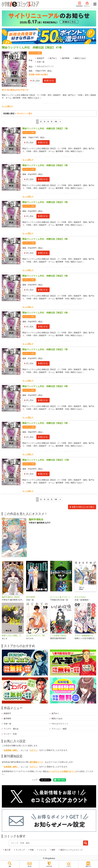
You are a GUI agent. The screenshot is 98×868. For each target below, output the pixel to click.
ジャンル (43, 850)
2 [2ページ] (41, 122)
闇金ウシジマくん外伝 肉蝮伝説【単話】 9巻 (45, 423)
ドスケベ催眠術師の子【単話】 (85, 636)
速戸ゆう (53, 58)
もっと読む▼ (7, 106)
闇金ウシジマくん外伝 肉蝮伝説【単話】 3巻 (45, 202)
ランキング (20, 850)
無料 (53, 850)
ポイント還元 (36, 53)
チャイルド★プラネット (61, 597)
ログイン (87, 4)
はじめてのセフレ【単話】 (37, 636)
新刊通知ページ (36, 762)
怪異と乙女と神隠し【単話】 (13, 636)
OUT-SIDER (31, 597)
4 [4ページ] (48, 122)
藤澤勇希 (66, 58)
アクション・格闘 (59, 729)
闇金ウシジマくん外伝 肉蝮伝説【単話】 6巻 (45, 313)
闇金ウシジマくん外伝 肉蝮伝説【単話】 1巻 (45, 128)
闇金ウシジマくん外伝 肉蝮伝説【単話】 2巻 (45, 165)
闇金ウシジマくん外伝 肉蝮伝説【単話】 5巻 (45, 276)
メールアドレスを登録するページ (63, 771)
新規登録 (79, 4)
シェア (35, 780)
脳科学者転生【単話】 (11, 597)
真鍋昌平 (41, 58)
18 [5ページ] (56, 122)
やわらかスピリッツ (45, 66)
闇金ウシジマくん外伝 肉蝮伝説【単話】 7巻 (45, 349)
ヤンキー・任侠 (10, 734)
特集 (32, 850)
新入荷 (8, 850)
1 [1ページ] (37, 122)
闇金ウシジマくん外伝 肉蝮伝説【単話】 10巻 (46, 460)
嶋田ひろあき (80, 58)
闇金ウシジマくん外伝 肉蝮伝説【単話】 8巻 (45, 386)
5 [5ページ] (52, 122)
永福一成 (41, 62)
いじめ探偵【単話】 (59, 636)
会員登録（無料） (11, 750)
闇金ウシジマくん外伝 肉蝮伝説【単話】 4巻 (45, 239)
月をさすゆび (80, 597)
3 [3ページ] (45, 122)
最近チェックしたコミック (72, 850)
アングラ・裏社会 (11, 729)
